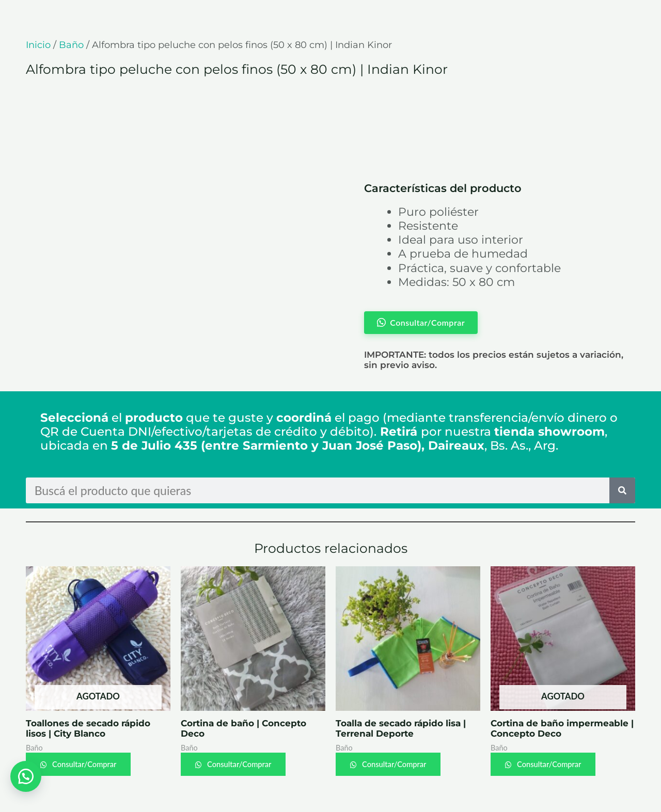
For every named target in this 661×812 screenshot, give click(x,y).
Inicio (38, 45)
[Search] (622, 490)
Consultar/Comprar (85, 764)
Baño (71, 45)
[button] (26, 776)
